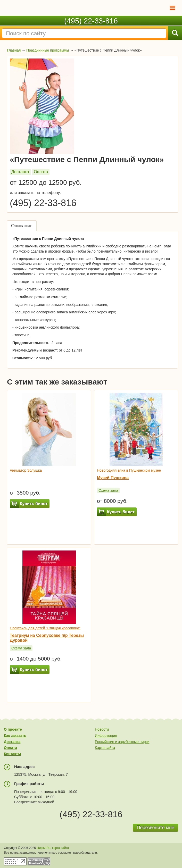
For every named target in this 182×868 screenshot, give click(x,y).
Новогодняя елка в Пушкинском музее (129, 470)
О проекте (13, 729)
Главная (14, 50)
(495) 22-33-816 (91, 21)
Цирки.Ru (44, 848)
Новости (102, 729)
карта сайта (60, 848)
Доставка (20, 172)
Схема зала (108, 490)
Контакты (12, 754)
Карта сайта (105, 748)
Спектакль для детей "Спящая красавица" (45, 628)
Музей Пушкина (113, 478)
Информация (106, 736)
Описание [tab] (22, 226)
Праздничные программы (48, 50)
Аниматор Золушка (26, 470)
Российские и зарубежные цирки (122, 742)
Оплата (41, 172)
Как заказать (15, 736)
